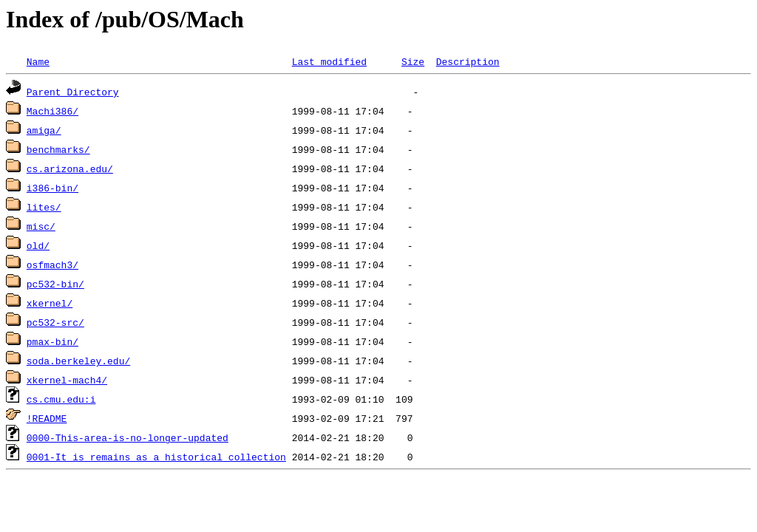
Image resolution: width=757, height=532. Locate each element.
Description (468, 61)
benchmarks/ (58, 149)
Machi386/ (52, 111)
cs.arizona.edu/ (70, 168)
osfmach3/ (52, 265)
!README (47, 418)
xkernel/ (50, 303)
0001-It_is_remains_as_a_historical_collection (156, 457)
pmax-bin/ (52, 341)
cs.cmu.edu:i (61, 399)
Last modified (329, 61)
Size (413, 61)
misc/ (41, 226)
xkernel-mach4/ (67, 380)
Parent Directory (73, 92)
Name (38, 61)
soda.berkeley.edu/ (78, 361)
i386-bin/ (52, 188)
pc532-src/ (55, 322)
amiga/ (44, 130)
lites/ (44, 207)
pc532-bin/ (55, 284)
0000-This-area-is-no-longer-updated (128, 437)
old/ (38, 245)
